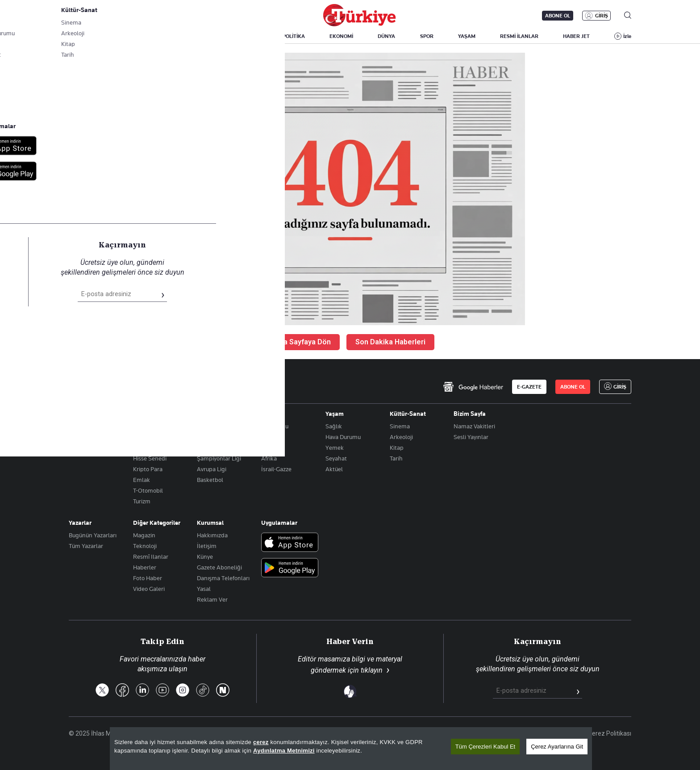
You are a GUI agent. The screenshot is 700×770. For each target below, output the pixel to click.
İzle (627, 36)
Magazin (144, 535)
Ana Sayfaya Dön (303, 342)
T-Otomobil (148, 490)
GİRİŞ (602, 16)
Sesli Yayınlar (471, 437)
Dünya (270, 414)
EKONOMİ (341, 36)
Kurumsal (210, 523)
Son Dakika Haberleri (390, 342)
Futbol (205, 426)
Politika (79, 426)
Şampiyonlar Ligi (219, 458)
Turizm (142, 501)
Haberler (145, 567)
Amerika (272, 448)
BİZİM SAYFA (196, 36)
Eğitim (77, 437)
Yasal (204, 589)
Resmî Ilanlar (151, 557)
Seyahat (336, 458)
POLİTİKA (294, 36)
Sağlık (334, 426)
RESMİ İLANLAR (519, 36)
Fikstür (206, 448)
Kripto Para (148, 469)
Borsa (140, 426)
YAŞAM (467, 36)
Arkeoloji (401, 437)
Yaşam (335, 414)
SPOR (427, 36)
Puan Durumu (215, 437)
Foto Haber (148, 578)
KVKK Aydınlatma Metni (489, 733)
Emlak (142, 480)
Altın (140, 437)
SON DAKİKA (90, 36)
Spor (203, 414)
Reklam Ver (212, 599)
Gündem (80, 414)
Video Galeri (149, 589)
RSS (439, 733)
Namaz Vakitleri (474, 426)
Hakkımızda (212, 535)
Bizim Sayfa (470, 414)
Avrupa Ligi (212, 469)
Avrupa (271, 437)
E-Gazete (114, 16)
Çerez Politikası (610, 733)
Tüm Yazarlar (86, 546)
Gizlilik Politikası (555, 733)
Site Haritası (404, 733)
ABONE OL (558, 16)
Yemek (335, 448)
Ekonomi (145, 414)
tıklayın (372, 670)
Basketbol (210, 480)
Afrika (269, 458)
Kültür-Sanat (408, 414)
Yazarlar (80, 523)
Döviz (140, 448)
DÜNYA (386, 36)
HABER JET (576, 36)
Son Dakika (361, 733)
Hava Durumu (343, 437)
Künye (205, 557)
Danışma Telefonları (223, 578)
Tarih (396, 458)
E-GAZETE (529, 387)
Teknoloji (145, 546)
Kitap (397, 448)
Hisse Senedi (150, 458)
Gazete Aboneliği (170, 16)
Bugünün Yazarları (93, 535)
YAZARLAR (143, 36)
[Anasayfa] (94, 387)
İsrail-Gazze (276, 469)
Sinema (400, 426)
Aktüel (334, 469)
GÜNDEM (247, 36)
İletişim (207, 546)
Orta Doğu (275, 426)
